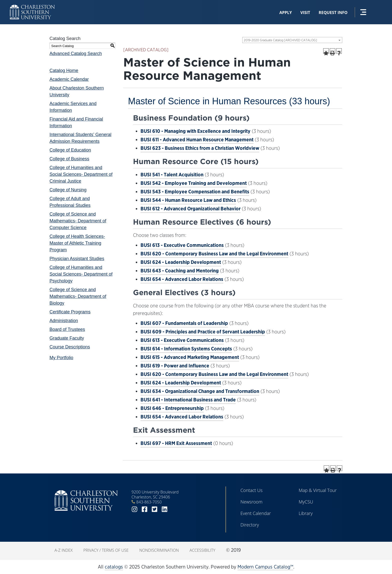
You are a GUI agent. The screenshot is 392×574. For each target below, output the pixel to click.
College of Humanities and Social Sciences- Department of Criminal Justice (81, 174)
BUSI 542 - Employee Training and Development (194, 183)
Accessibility (202, 550)
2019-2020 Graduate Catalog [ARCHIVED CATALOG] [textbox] (280, 40)
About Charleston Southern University (77, 91)
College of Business (69, 159)
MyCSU (306, 502)
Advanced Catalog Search (76, 54)
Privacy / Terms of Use (106, 550)
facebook (144, 509)
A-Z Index (63, 550)
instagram (134, 509)
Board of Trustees (67, 329)
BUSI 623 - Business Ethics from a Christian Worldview (200, 148)
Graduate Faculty (67, 338)
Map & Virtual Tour (318, 490)
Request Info (333, 13)
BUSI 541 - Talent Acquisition (172, 175)
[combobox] (292, 40)
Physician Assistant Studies (77, 259)
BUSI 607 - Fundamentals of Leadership (184, 323)
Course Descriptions (70, 347)
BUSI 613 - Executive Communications (182, 245)
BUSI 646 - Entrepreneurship (172, 408)
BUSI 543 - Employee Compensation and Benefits (195, 192)
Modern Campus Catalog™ (265, 567)
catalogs (114, 567)
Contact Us (252, 490)
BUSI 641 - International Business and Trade (188, 400)
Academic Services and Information (73, 107)
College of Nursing (68, 190)
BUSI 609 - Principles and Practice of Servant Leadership (203, 332)
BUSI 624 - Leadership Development (181, 262)
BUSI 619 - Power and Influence (175, 366)
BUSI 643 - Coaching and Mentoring (180, 271)
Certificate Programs (70, 312)
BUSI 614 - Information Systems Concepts (186, 349)
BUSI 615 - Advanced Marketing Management (190, 357)
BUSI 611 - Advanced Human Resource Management (197, 140)
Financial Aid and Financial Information (76, 122)
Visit (305, 13)
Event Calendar (256, 513)
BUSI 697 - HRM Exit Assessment (176, 443)
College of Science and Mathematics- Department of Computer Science (78, 221)
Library (306, 513)
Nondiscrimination (159, 550)
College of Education (70, 150)
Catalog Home (64, 71)
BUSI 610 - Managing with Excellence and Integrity (195, 131)
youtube (174, 509)
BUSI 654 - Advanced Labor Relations (182, 279)
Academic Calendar (69, 79)
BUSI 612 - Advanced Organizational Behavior (190, 209)
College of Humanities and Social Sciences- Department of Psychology (81, 274)
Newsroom (251, 502)
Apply (285, 13)
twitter (154, 509)
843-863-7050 (149, 502)
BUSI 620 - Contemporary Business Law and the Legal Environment (214, 254)
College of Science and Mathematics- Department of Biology (78, 296)
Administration (64, 321)
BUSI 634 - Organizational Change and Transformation (200, 391)
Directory (250, 525)
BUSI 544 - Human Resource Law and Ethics (188, 200)
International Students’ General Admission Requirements (80, 138)
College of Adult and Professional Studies (70, 202)
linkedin (164, 509)
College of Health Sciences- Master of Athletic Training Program (77, 243)
